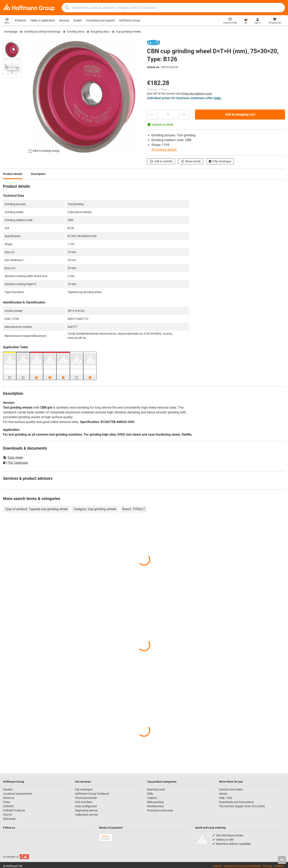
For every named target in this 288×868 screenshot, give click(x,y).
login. (218, 98)
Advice (223, 794)
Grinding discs (76, 32)
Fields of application (43, 20)
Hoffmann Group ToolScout (92, 794)
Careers (8, 789)
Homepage (11, 32)
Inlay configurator (86, 806)
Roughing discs (100, 32)
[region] (15, 97)
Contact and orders (231, 789)
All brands (9, 819)
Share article (191, 161)
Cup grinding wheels (128, 32)
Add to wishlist (161, 161)
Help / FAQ (226, 798)
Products (20, 20)
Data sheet (13, 457)
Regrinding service (86, 810)
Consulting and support (100, 20)
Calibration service (86, 815)
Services (64, 20)
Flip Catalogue (220, 161)
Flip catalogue (84, 789)
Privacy (268, 866)
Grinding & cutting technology (42, 32)
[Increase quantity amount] (184, 115)
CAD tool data (84, 802)
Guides (77, 20)
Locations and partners (17, 794)
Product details (13, 174)
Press (6, 802)
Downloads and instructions (236, 802)
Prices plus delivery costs (197, 94)
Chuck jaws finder (86, 798)
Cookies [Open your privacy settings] (279, 866)
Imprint (217, 866)
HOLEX (7, 815)
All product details (164, 150)
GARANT (8, 806)
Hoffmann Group (130, 20)
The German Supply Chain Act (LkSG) (242, 806)
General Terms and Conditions (242, 866)
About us (9, 798)
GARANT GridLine (14, 810)
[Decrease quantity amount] (152, 115)
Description (38, 174)
